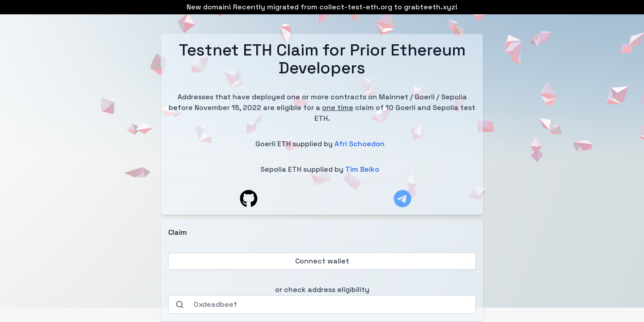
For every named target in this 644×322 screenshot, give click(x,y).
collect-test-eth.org (356, 7)
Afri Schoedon (360, 144)
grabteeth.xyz (430, 7)
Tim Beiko (362, 169)
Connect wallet (322, 261)
